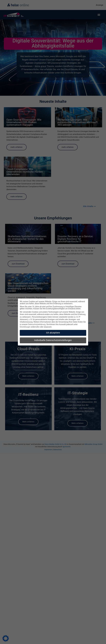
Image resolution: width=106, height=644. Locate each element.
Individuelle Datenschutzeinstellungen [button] (53, 340)
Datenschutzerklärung (37, 324)
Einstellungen (25, 327)
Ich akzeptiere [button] (53, 333)
